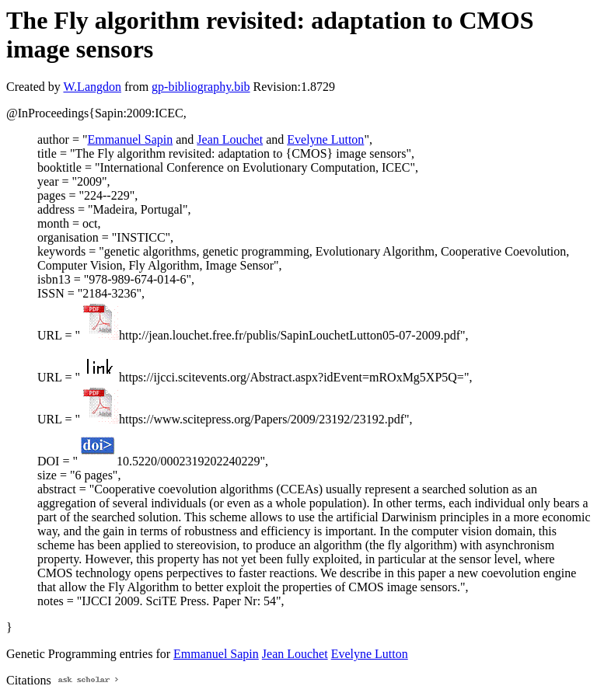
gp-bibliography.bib (201, 87)
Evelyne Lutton (325, 139)
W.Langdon (92, 87)
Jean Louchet (230, 139)
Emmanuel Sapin (130, 139)
